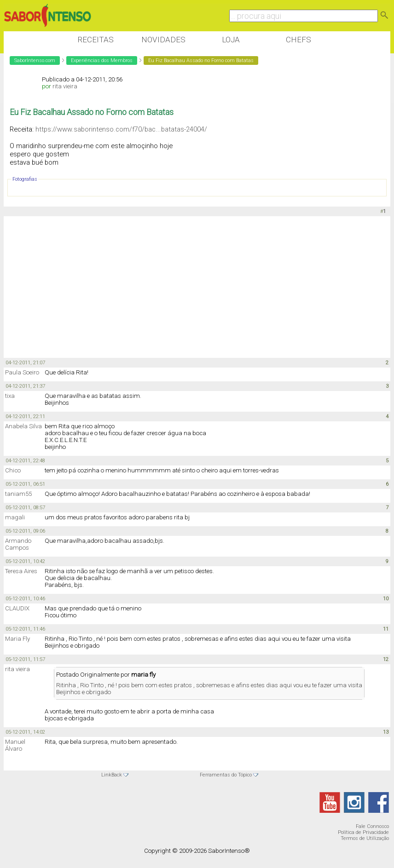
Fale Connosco (372, 826)
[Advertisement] (171, 287)
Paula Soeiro (22, 372)
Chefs (298, 40)
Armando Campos (18, 544)
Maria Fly (17, 639)
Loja (231, 40)
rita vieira (65, 86)
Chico (13, 470)
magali (15, 517)
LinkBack (112, 775)
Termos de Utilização (365, 838)
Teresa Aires (21, 571)
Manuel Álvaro (15, 745)
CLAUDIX (17, 608)
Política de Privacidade (363, 832)
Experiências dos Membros (102, 60)
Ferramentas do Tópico (226, 775)
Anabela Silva (23, 426)
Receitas (96, 40)
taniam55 (18, 494)
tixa (10, 396)
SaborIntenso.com (35, 60)
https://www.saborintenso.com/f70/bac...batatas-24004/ (121, 129)
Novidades (163, 40)
